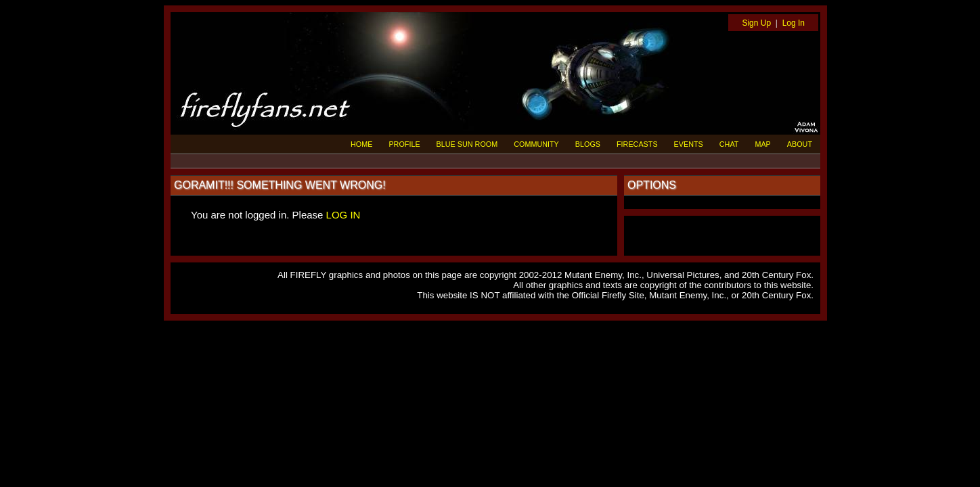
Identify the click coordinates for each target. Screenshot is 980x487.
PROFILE (404, 144)
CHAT (729, 144)
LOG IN (343, 215)
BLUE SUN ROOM (467, 144)
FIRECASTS (637, 144)
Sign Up (756, 23)
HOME (361, 144)
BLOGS (588, 144)
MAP (762, 144)
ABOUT (800, 144)
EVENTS (689, 144)
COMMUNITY (536, 144)
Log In (794, 23)
